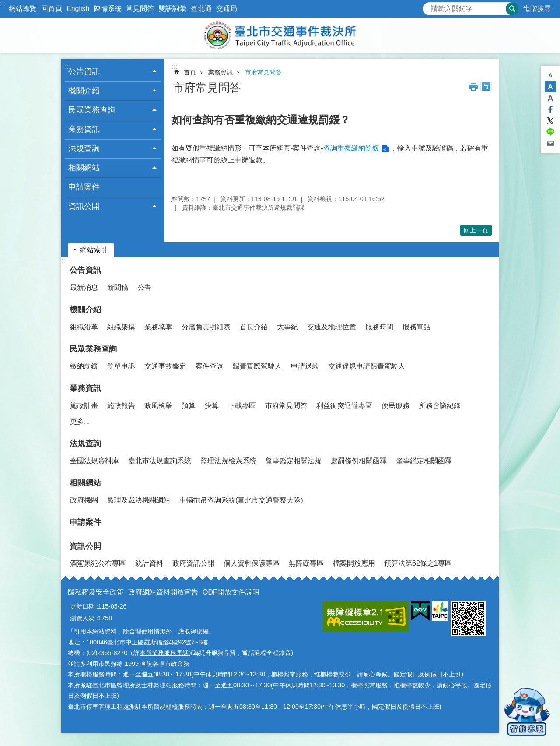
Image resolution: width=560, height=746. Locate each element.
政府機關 (84, 500)
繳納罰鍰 (84, 366)
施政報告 (121, 406)
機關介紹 (85, 310)
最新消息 (84, 287)
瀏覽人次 (82, 618)
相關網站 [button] (84, 168)
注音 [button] (486, 87)
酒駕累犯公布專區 (98, 563)
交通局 (227, 9)
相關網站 (85, 483)
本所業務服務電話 (164, 653)
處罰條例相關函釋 (359, 461)
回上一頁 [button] (476, 230)
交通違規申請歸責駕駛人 (367, 366)
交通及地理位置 (332, 327)
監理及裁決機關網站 (139, 500)
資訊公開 (85, 546)
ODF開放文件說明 (231, 592)
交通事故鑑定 (165, 366)
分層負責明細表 (206, 327)
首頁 (190, 72)
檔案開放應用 (354, 563)
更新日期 (82, 606)
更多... (80, 421)
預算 (189, 406)
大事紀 (287, 327)
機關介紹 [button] (84, 91)
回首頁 (52, 9)
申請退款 (305, 366)
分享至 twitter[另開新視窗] (550, 121)
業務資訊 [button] (84, 129)
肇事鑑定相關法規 (294, 461)
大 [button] (550, 98)
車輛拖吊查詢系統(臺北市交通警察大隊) (241, 500)
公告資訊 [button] (84, 71)
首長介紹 (254, 327)
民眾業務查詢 (93, 349)
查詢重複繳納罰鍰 (351, 148)
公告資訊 (85, 270)
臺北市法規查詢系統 (160, 461)
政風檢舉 (158, 406)
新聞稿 (118, 287)
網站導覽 (23, 9)
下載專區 (242, 406)
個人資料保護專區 (252, 563)
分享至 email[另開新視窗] (550, 144)
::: (3, 4)
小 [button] (550, 75)
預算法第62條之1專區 (418, 563)
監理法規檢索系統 (228, 461)
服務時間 (379, 327)
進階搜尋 (537, 9)
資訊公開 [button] (84, 206)
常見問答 (140, 9)
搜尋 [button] (512, 9)
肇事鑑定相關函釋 (424, 461)
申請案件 (84, 187)
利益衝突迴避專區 (344, 406)
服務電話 (416, 327)
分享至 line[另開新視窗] (550, 132)
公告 (144, 287)
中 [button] (550, 87)
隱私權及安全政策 (96, 592)
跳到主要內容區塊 (5, 5)
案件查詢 (210, 366)
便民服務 (395, 406)
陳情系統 (108, 9)
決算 (212, 406)
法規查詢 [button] (84, 148)
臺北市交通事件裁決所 (280, 35)
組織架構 (121, 327)
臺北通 (201, 9)
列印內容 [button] (473, 87)
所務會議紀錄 (440, 406)
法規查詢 (85, 443)
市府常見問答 (263, 72)
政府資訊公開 (193, 563)
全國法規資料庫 (94, 461)
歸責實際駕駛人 (257, 366)
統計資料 (149, 563)
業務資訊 (220, 72)
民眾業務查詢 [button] (92, 110)
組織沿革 (84, 327)
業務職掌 (158, 327)
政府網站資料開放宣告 (163, 592)
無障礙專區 (306, 563)
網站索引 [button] (94, 250)
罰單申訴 (121, 366)
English (78, 9)
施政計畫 (84, 406)
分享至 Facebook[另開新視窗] (550, 109)
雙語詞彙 (172, 9)
